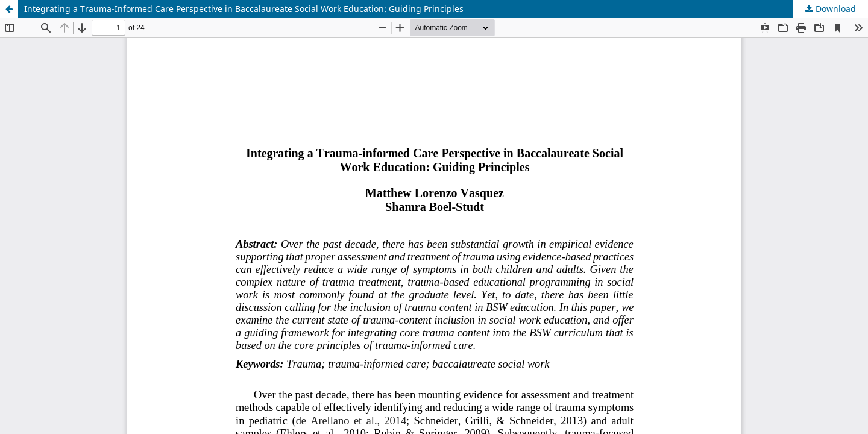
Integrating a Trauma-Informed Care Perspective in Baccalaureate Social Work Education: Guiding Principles (244, 9)
